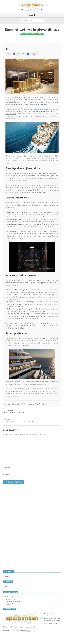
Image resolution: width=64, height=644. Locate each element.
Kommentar (7, 438)
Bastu (22, 34)
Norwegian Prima (21, 104)
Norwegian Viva (11, 114)
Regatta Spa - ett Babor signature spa (16, 413)
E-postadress (7, 467)
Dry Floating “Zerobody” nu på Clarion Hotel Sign (20, 422)
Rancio (28, 631)
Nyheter (41, 34)
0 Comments (45, 404)
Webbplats (6, 474)
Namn (5, 460)
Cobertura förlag (52, 623)
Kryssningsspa (31, 34)
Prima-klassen (38, 111)
